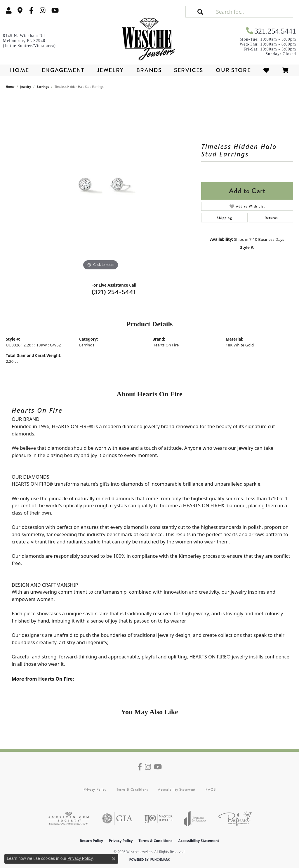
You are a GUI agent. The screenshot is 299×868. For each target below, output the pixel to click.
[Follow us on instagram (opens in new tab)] (43, 10)
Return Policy (91, 841)
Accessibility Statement (177, 789)
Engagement (63, 70)
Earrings (43, 87)
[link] (20, 10)
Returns (271, 218)
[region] (101, 184)
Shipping (224, 218)
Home (19, 70)
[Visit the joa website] (195, 819)
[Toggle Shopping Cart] (286, 70)
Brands (149, 70)
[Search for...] (254, 12)
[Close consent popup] (114, 859)
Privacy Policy (95, 789)
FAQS (211, 789)
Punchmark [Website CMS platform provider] (160, 860)
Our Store (233, 70)
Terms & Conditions (132, 789)
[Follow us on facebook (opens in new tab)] (31, 10)
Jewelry (110, 70)
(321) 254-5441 (114, 292)
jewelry (26, 87)
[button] (9, 10)
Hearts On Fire (166, 345)
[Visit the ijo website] (158, 819)
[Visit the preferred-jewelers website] (235, 819)
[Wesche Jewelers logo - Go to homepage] (149, 37)
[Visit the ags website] (69, 819)
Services (189, 70)
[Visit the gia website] (117, 819)
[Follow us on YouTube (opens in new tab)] (55, 10)
